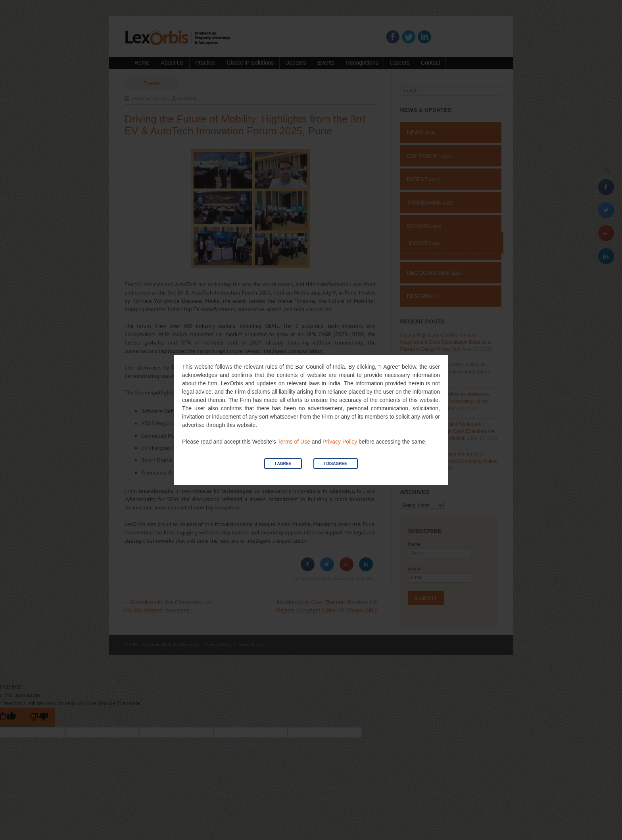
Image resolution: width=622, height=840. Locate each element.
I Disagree (336, 464)
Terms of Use (294, 442)
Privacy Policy (340, 442)
